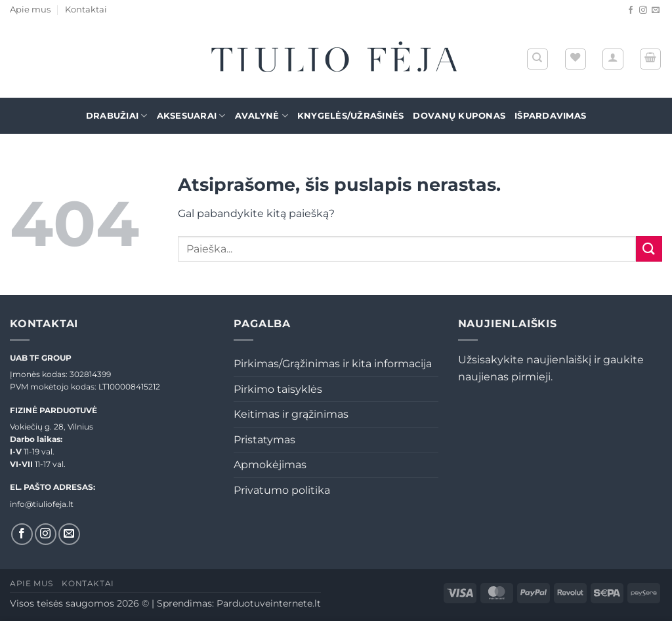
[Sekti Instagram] (643, 10)
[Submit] (649, 249)
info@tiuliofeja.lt (42, 504)
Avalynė (262, 116)
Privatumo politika (282, 490)
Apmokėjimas (270, 465)
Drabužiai (117, 116)
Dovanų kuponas (459, 116)
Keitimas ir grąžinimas (291, 414)
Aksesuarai (191, 116)
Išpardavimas (550, 116)
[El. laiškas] (656, 10)
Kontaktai (86, 10)
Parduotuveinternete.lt (269, 603)
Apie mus (30, 10)
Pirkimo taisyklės (278, 389)
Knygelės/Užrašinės (351, 116)
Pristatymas (264, 440)
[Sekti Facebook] (631, 10)
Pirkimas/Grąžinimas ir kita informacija (333, 364)
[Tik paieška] (537, 59)
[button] (613, 59)
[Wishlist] (576, 59)
